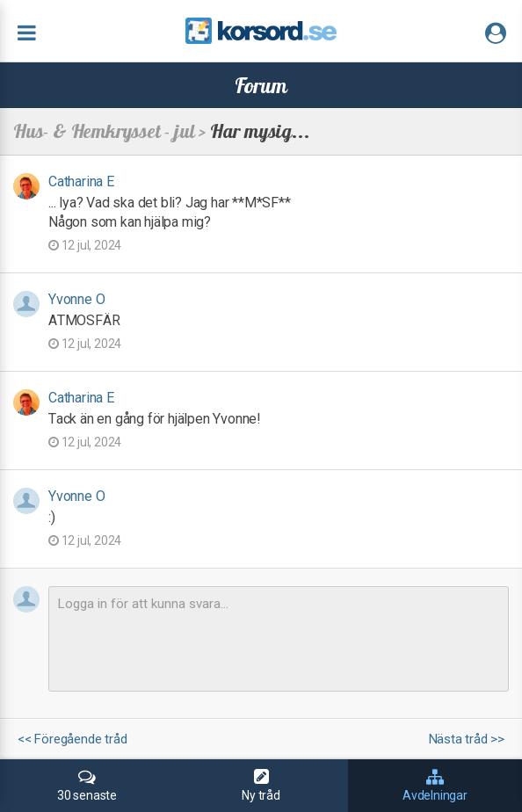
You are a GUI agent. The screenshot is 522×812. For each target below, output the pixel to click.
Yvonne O (76, 299)
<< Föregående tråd (72, 739)
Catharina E (81, 181)
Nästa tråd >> (467, 739)
